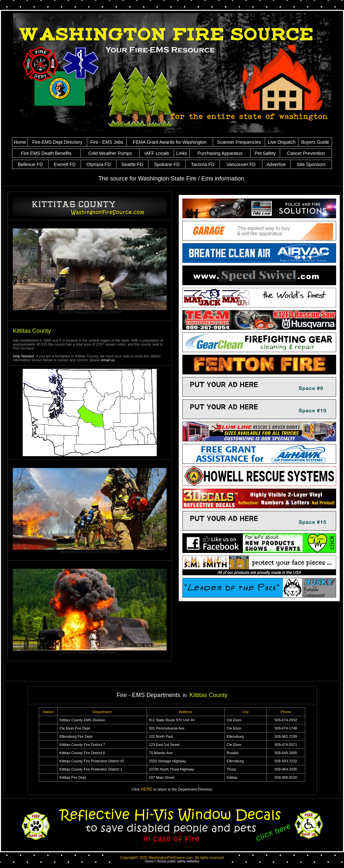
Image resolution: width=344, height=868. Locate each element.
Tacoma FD (203, 164)
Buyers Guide (315, 142)
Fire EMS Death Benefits (46, 153)
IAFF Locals (157, 153)
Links (182, 153)
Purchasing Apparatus (220, 153)
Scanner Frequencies (239, 142)
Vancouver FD (241, 164)
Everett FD (65, 164)
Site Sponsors (311, 164)
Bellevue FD (30, 164)
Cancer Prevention (306, 153)
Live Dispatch (282, 142)
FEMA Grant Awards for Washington (170, 142)
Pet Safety (265, 153)
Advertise (276, 164)
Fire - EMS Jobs (107, 142)
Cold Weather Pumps (110, 153)
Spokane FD (167, 164)
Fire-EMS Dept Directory (57, 142)
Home (20, 142)
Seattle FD (132, 164)
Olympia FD (99, 164)
